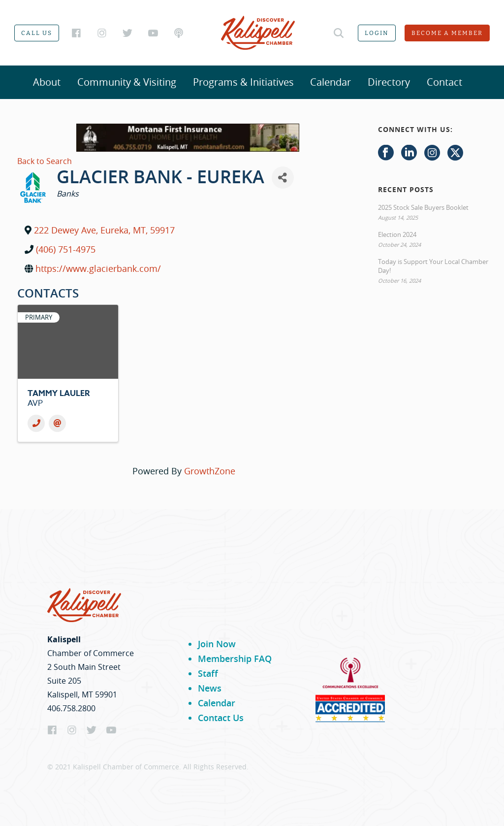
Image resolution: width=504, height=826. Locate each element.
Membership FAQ (235, 659)
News (210, 688)
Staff (208, 673)
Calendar (331, 82)
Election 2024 (397, 234)
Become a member (447, 33)
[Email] (57, 423)
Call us (37, 33)
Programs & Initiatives (243, 82)
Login (377, 33)
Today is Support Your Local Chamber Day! (433, 266)
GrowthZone (210, 471)
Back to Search (45, 161)
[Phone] (36, 423)
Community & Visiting (127, 82)
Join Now (217, 644)
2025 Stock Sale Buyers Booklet (423, 207)
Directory (389, 82)
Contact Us (221, 718)
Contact (444, 82)
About (47, 82)
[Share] (283, 178)
